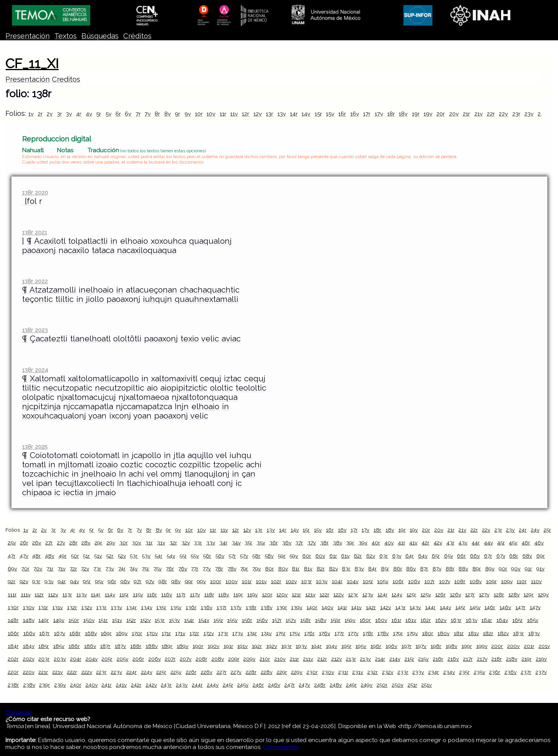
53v (146, 556)
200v (513, 646)
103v (322, 581)
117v (195, 594)
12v (258, 114)
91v (540, 568)
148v (29, 620)
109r (491, 581)
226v (207, 672)
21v (479, 114)
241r (107, 685)
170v (152, 633)
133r (101, 607)
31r (149, 542)
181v (474, 633)
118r (209, 594)
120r (267, 594)
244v (213, 685)
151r (103, 620)
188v (152, 646)
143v (415, 607)
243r (166, 685)
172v (209, 633)
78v (232, 568)
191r (228, 646)
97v (150, 581)
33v (211, 542)
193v (301, 646)
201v (544, 646)
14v (306, 114)
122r (325, 594)
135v (176, 607)
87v (437, 568)
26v (37, 542)
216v (453, 659)
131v (58, 607)
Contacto (19, 712)
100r (216, 581)
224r (132, 672)
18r (391, 114)
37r (299, 542)
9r (177, 114)
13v (282, 114)
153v (174, 620)
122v (338, 594)
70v (38, 568)
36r (274, 542)
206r (138, 659)
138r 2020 (35, 192)
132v (87, 607)
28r (73, 542)
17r (367, 114)
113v (82, 594)
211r (294, 659)
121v (310, 594)
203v (60, 659)
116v (167, 594)
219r (527, 659)
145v (475, 607)
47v (24, 556)
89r (477, 568)
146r (490, 607)
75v (158, 568)
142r (371, 607)
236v (511, 672)
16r (342, 114)
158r (306, 620)
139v (297, 607)
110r (522, 581)
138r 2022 (35, 281)
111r (12, 594)
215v (423, 659)
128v (514, 594)
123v (368, 594)
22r (491, 114)
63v (397, 556)
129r (529, 594)
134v (147, 607)
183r (518, 633)
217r (468, 659)
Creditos (66, 79)
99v (201, 581)
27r (49, 542)
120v (282, 594)
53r (134, 556)
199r (467, 646)
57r (232, 556)
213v (365, 659)
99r (189, 581)
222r (72, 672)
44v (488, 542)
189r (167, 646)
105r (368, 581)
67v (501, 556)
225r (161, 672)
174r (252, 633)
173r (223, 633)
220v (29, 672)
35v (261, 542)
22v (503, 114)
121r (296, 594)
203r (44, 659)
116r (152, 594)
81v (308, 568)
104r (337, 581)
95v (99, 581)
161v (411, 620)
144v (445, 607)
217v (482, 659)
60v (320, 556)
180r (428, 633)
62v (371, 556)
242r (136, 685)
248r (320, 685)
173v (238, 633)
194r (316, 646)
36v (287, 542)
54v (171, 556)
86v (411, 568)
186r (74, 646)
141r (342, 607)
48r (36, 556)
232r (373, 672)
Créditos (137, 36)
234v (449, 672)
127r (470, 594)
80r (270, 568)
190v (214, 646)
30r (124, 542)
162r (426, 620)
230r (312, 672)
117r (181, 594)
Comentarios (281, 747)
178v (383, 633)
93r (36, 581)
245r (228, 685)
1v (31, 114)
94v (75, 581)
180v (443, 633)
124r (382, 594)
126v (456, 594)
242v (151, 685)
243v (182, 685)
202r (13, 659)
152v (146, 620)
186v (90, 646)
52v (122, 556)
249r (351, 685)
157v (291, 620)
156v (262, 620)
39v (363, 542)
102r (276, 581)
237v (541, 672)
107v (445, 581)
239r (45, 685)
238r (13, 685)
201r (529, 646)
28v (86, 542)
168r (75, 633)
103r (307, 581)
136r (191, 607)
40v (389, 542)
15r (318, 114)
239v (60, 685)
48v (50, 556)
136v (207, 607)
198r (436, 646)
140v (327, 607)
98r (163, 581)
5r (99, 114)
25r (547, 530)
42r (425, 542)
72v (85, 568)
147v (535, 607)
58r (256, 556)
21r (466, 114)
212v (337, 659)
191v (242, 646)
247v (304, 685)
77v (207, 568)
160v (381, 620)
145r (460, 607)
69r (541, 556)
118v (224, 594)
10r (199, 114)
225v (176, 672)
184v (29, 646)
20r (441, 114)
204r (76, 659)
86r (398, 568)
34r (223, 542)
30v (136, 542)
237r (526, 672)
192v (272, 646)
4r (79, 114)
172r (194, 633)
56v (220, 556)
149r (44, 620)
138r (251, 607)
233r (403, 672)
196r (376, 646)
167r (44, 633)
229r (282, 672)
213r (351, 659)
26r (24, 542)
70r (25, 568)
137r (222, 607)
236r (495, 672)
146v (505, 607)
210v (280, 659)
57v (244, 556)
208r (201, 659)
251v (426, 685)
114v (110, 594)
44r (476, 542)
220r (13, 672)
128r (499, 594)
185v (59, 646)
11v (234, 114)
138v (267, 607)
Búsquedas (100, 36)
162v (441, 620)
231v (358, 672)
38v (338, 542)
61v (345, 556)
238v (29, 685)
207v (186, 659)
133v (116, 607)
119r (238, 594)
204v (92, 659)
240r (76, 685)
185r (44, 646)
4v (89, 114)
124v (397, 594)
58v (269, 556)
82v (333, 568)
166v (29, 633)
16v (355, 114)
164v (502, 620)
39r (350, 542)
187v (120, 646)
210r (265, 659)
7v (148, 114)
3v (69, 114)
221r (43, 672)
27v (61, 542)
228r (251, 672)
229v (297, 672)
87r (424, 568)
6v (128, 114)
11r (223, 114)
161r (396, 620)
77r (195, 568)
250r (382, 685)
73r (97, 568)
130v (29, 607)
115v (138, 594)
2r (40, 114)
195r (346, 646)
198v (451, 646)
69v (12, 568)
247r (290, 685)
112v (53, 594)
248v (336, 685)
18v (403, 114)
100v (232, 581)
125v (426, 594)
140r (312, 607)
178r (368, 633)
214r (380, 659)
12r (245, 114)
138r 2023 (35, 330)
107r (430, 581)
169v (122, 633)
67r (488, 556)
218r (497, 659)
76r (170, 568)
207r (170, 659)
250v (398, 685)
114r (96, 594)
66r (461, 556)
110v (536, 581)
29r (98, 542)
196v (391, 646)
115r (124, 594)
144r (430, 607)
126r (440, 594)
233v (418, 672)
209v (249, 659)
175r (281, 633)
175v (295, 633)
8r (157, 114)
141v (356, 607)
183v (534, 633)
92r (12, 581)
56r (207, 556)
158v (321, 620)
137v (236, 607)
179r (398, 633)
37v (312, 542)
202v (29, 659)
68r (514, 556)
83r (346, 568)
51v (98, 556)
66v (475, 556)
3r (59, 114)
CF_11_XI (32, 64)
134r (132, 607)
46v (539, 542)
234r (434, 672)
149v (59, 620)
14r (294, 114)
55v (195, 556)
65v (449, 556)
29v (111, 542)
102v (291, 581)
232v (388, 672)
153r (160, 620)
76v (183, 568)
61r (333, 556)
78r (219, 568)
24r (523, 530)
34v (236, 542)
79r (244, 568)
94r (62, 581)
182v (503, 633)
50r (75, 556)
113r (67, 594)
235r (464, 672)
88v (463, 568)
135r (161, 607)
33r (198, 542)
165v (533, 620)
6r (118, 114)
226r (191, 672)
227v (236, 672)
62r (358, 556)
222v (87, 672)
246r (258, 685)
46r (526, 542)
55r (183, 556)
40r (376, 542)
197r (406, 646)
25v (12, 542)
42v (438, 542)
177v (353, 633)
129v (543, 594)
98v (176, 581)
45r (501, 542)
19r (416, 114)
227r (222, 672)
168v (91, 633)
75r (146, 568)
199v (482, 646)
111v (26, 594)
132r (72, 607)
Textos (65, 36)
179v (412, 633)
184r (13, 646)
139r (282, 607)
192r (257, 646)
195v (361, 646)
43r (450, 542)
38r (324, 542)
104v (353, 581)
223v (116, 672)
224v (147, 672)
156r (247, 620)
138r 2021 (34, 232)
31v (161, 542)
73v (110, 568)
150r (74, 620)
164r (487, 620)
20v (454, 114)
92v (24, 581)
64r (410, 556)
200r (497, 646)
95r (87, 581)
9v (188, 114)
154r (189, 620)
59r (282, 556)
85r (385, 568)
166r (13, 633)
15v (330, 114)
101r (247, 581)
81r (296, 568)
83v (359, 568)
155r (218, 620)
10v (211, 114)
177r (339, 633)
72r (73, 568)
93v (49, 581)
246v (274, 685)
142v (386, 607)
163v (472, 620)
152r (131, 620)
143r (400, 607)
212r (322, 659)
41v (413, 542)
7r (138, 114)
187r (105, 646)
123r (353, 594)
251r (412, 685)
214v (395, 659)
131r (43, 607)
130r (13, 607)
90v (516, 568)
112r (39, 594)
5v (108, 114)
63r (384, 556)
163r (456, 620)
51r (86, 556)
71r (50, 568)
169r (106, 633)
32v (186, 542)
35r (248, 542)
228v (267, 672)
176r (309, 633)
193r (287, 646)
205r (107, 659)
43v (463, 542)
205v (122, 659)
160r (365, 620)
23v (529, 114)
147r (520, 607)
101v (261, 581)
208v (218, 659)
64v (423, 556)
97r (138, 581)
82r (321, 568)
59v (294, 556)
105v (383, 581)
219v (541, 659)
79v (257, 568)
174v (266, 633)
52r (110, 556)
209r (234, 659)
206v (155, 659)
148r (13, 620)
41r (402, 542)
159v (350, 620)
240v (92, 685)
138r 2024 (35, 370)
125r (411, 594)
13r (270, 114)
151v (117, 620)
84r (372, 568)
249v (367, 685)
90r (503, 568)
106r (398, 581)
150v (89, 620)
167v (59, 633)
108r (460, 581)
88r (450, 568)
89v (490, 568)
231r (343, 672)
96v (125, 581)
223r (101, 672)
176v (325, 633)
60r (307, 556)
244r (197, 685)
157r (277, 620)
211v (308, 659)
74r (122, 568)
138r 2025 (35, 447)
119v (252, 594)
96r (112, 581)
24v (535, 530)
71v (62, 568)
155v (232, 620)
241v (121, 685)
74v (133, 568)
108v (476, 581)
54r (158, 556)
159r (336, 620)
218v (512, 659)
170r (137, 633)
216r (438, 659)
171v (180, 633)
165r (518, 620)
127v (484, 594)
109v (507, 581)
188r (136, 646)
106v (414, 581)
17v (379, 114)
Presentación (28, 36)
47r (12, 556)
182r (488, 633)
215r (409, 659)
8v (168, 114)
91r (528, 568)
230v (328, 672)
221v (58, 672)
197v (421, 646)
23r (516, 114)
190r (198, 646)
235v (480, 672)
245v (243, 685)
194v (332, 646)
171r (166, 633)
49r (63, 556)
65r (436, 556)
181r (459, 633)
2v (50, 114)
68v (527, 556)
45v (513, 542)
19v (428, 114)
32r (173, 542)
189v (183, 646)
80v (283, 568)
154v (204, 620)
